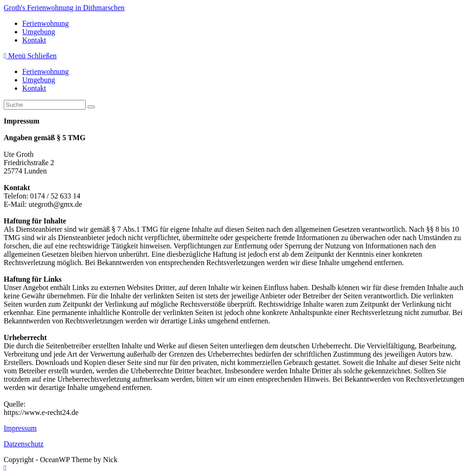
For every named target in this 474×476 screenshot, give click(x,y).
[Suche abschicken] (91, 107)
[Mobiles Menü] (30, 56)
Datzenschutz (24, 444)
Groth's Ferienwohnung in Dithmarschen (64, 8)
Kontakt (34, 88)
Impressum (20, 428)
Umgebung (39, 80)
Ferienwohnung (45, 71)
